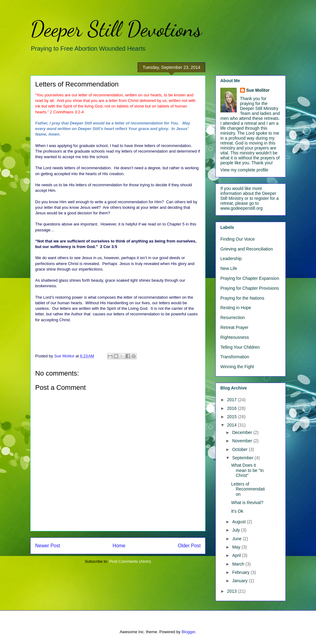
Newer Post (48, 546)
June (237, 539)
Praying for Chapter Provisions (250, 288)
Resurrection (233, 318)
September (243, 458)
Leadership (231, 259)
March (239, 564)
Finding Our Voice (237, 239)
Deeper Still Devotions (116, 29)
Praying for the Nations (242, 298)
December (243, 432)
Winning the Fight (237, 367)
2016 (233, 408)
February (241, 572)
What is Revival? (247, 503)
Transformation (235, 357)
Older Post (189, 546)
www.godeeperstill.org (241, 208)
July (237, 530)
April (237, 555)
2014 (233, 425)
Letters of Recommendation (248, 489)
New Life (229, 268)
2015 (233, 417)
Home (119, 546)
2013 (233, 591)
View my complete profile (244, 170)
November (243, 441)
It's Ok (237, 511)
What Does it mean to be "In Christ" (247, 470)
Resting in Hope (236, 308)
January (240, 581)
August (239, 522)
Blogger (188, 632)
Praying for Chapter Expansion (250, 278)
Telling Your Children (240, 347)
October (240, 449)
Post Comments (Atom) (130, 561)
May (237, 547)
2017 (233, 400)
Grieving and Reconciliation (247, 249)
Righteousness (235, 337)
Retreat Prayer (234, 327)
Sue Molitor (258, 90)
